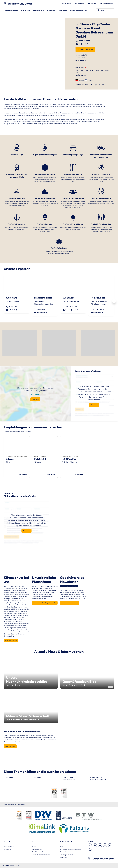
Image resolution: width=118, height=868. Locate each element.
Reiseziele (10, 778)
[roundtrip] (103, 85)
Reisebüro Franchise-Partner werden (44, 852)
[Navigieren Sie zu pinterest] (90, 850)
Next (114, 301)
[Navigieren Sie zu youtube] (100, 845)
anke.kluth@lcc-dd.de (16, 310)
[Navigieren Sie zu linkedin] (105, 845)
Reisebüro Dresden (16, 15)
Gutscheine (63, 10)
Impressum (21, 804)
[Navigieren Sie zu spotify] (110, 845)
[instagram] (96, 85)
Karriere (34, 846)
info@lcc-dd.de (83, 44)
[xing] (100, 85)
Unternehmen (52, 10)
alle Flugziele (52, 590)
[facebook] (92, 85)
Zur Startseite (7, 15)
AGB (5, 804)
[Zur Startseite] (19, 4)
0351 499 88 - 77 (14, 307)
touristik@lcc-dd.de (72, 310)
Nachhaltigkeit (37, 849)
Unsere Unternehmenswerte (41, 855)
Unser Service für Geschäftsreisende (69, 779)
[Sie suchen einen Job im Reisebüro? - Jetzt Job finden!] (10, 746)
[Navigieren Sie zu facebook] (90, 845)
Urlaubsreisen (26, 10)
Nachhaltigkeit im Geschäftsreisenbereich (98, 779)
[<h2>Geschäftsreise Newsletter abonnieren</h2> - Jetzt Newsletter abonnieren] (70, 603)
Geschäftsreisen (39, 10)
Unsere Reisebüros (12, 10)
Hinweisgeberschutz (66, 855)
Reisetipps (38, 778)
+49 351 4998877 (84, 41)
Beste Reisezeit (9, 846)
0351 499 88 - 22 (71, 307)
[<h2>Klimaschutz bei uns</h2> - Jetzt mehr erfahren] (11, 640)
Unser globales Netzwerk (78, 10)
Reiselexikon (8, 849)
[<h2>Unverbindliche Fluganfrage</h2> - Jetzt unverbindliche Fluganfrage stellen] (45, 603)
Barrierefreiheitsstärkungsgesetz (70, 849)
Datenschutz (12, 804)
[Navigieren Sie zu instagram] (95, 845)
